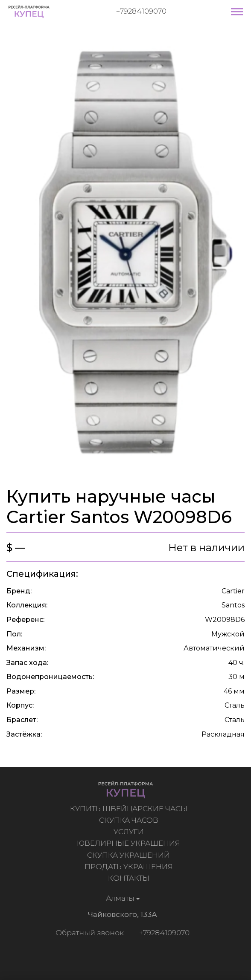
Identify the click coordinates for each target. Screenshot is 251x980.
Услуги (130, 832)
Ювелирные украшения (129, 843)
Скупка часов (130, 820)
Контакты (130, 878)
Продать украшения (130, 867)
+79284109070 (141, 11)
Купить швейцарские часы (130, 809)
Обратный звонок (89, 933)
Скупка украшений (129, 855)
